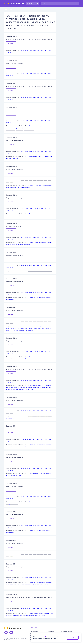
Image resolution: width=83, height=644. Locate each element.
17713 (8, 239)
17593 (42, 237)
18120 (38, 50)
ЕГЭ (6, 9)
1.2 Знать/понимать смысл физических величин (40, 271)
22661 (12, 52)
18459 (26, 237)
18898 (50, 50)
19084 (50, 237)
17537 (22, 237)
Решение (11, 43)
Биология (51, 631)
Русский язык (34, 631)
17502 (12, 239)
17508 (26, 50)
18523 (34, 237)
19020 (34, 50)
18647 (42, 50)
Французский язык (67, 631)
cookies (45, 637)
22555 (38, 237)
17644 (8, 52)
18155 (46, 237)
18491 (30, 237)
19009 (30, 50)
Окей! (73, 638)
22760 (22, 50)
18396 (46, 50)
